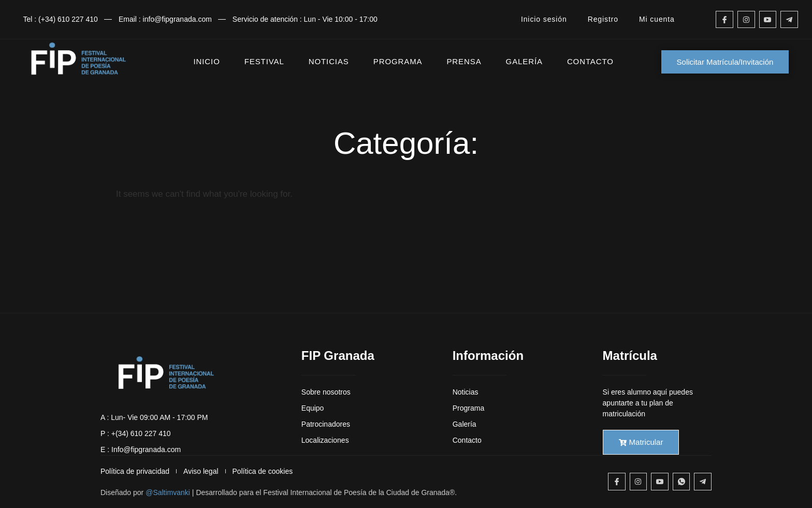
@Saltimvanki (168, 492)
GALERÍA (524, 61)
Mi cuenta (657, 19)
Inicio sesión (544, 19)
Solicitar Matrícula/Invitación (725, 62)
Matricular (641, 442)
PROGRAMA (398, 61)
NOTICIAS (329, 61)
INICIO (207, 61)
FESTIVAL (264, 61)
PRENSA (464, 61)
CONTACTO (590, 61)
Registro (603, 19)
